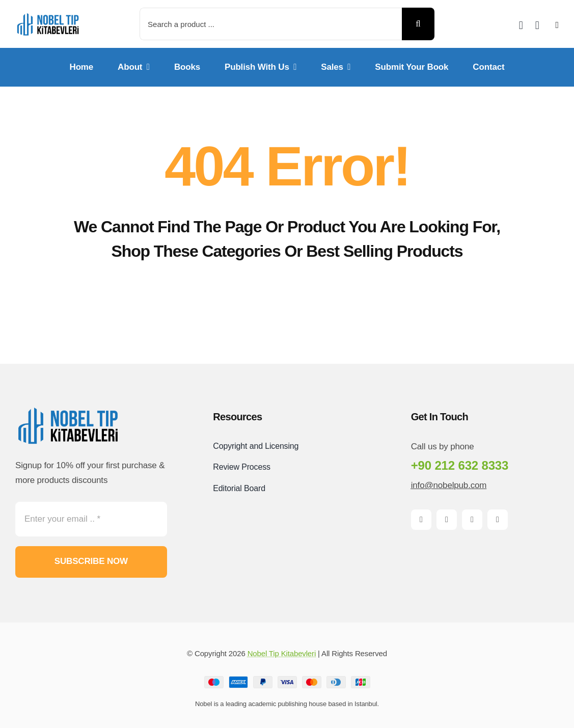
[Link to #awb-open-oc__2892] (557, 25)
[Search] (418, 24)
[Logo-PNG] (48, 16)
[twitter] (447, 520)
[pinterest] (498, 520)
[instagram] (472, 520)
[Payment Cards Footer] (287, 680)
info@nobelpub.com (449, 485)
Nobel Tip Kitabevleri (282, 653)
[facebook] (421, 520)
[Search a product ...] (271, 24)
